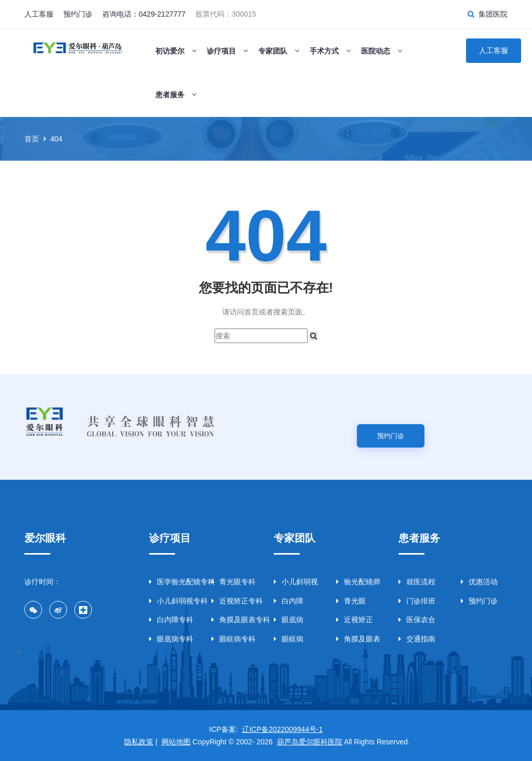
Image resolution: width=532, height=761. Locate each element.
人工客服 (39, 14)
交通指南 (417, 639)
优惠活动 (479, 582)
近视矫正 (355, 620)
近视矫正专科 (235, 601)
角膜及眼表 (358, 639)
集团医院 (493, 14)
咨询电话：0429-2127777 (144, 14)
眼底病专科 (171, 639)
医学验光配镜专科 (172, 582)
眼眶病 (289, 639)
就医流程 (417, 582)
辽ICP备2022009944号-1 (283, 729)
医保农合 (417, 620)
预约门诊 (78, 14)
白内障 (289, 601)
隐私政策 (139, 742)
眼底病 (289, 620)
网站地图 (176, 742)
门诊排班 (417, 601)
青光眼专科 (234, 582)
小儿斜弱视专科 (172, 601)
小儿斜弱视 (296, 582)
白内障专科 (171, 620)
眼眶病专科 (234, 639)
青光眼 (351, 601)
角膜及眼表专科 (235, 620)
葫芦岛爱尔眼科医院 (310, 742)
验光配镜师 (358, 582)
